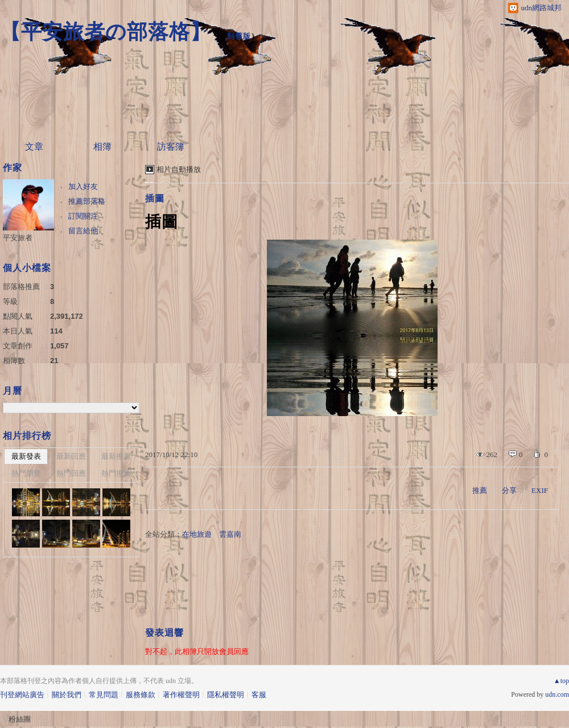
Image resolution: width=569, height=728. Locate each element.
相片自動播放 (179, 169)
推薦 (480, 490)
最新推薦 (116, 456)
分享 (509, 490)
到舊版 (239, 36)
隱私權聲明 (226, 695)
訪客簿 (171, 147)
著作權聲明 (181, 695)
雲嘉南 (230, 534)
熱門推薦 (116, 473)
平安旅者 (18, 238)
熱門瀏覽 (26, 473)
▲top (561, 681)
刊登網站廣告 (22, 695)
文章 (34, 147)
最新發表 (26, 456)
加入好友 (83, 186)
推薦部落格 (87, 201)
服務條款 (141, 695)
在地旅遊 (197, 534)
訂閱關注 (83, 216)
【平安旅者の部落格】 (106, 32)
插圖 (155, 198)
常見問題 (104, 695)
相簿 (102, 147)
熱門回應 (71, 473)
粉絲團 (20, 719)
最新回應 (71, 456)
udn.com (557, 694)
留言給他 (83, 231)
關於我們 (67, 695)
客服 (259, 695)
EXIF (540, 490)
